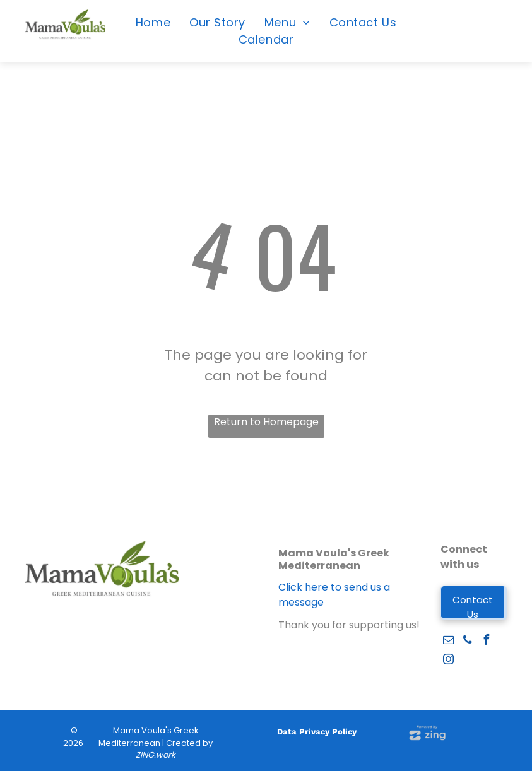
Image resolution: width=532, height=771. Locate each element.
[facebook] (487, 641)
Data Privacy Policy (317, 732)
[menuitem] (153, 22)
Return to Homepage (266, 422)
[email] (449, 641)
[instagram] (449, 661)
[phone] (468, 641)
